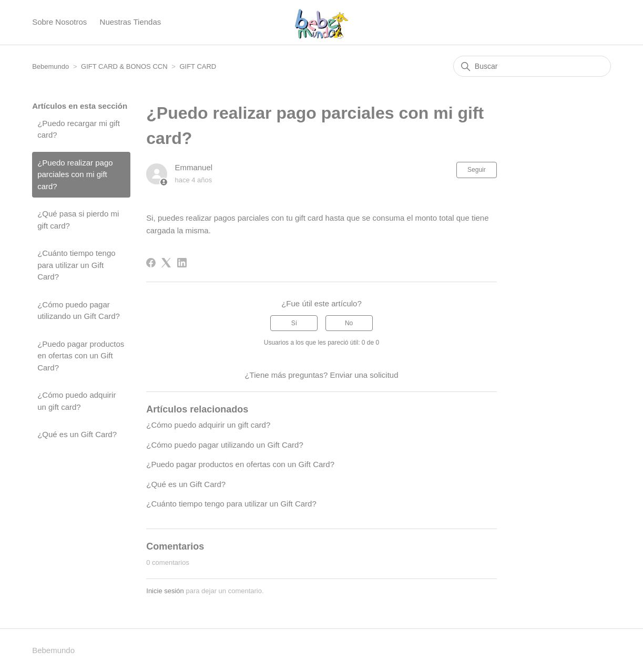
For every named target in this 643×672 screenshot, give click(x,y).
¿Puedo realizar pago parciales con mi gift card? (75, 174)
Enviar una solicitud (364, 375)
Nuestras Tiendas (131, 22)
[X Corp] (166, 263)
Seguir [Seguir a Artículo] (477, 170)
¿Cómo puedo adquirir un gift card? (76, 401)
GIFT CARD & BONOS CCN (124, 66)
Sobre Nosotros (59, 22)
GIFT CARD (198, 66)
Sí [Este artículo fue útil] (294, 323)
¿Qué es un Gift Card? (77, 434)
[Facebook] (151, 263)
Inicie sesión (165, 591)
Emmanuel (193, 167)
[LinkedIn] (182, 263)
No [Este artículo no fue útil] (349, 323)
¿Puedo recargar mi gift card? (79, 129)
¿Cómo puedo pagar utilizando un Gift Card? (79, 311)
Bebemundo (52, 66)
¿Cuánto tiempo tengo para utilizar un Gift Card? (76, 265)
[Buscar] (532, 66)
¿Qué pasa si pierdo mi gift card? (78, 220)
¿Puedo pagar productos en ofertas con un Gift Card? (81, 356)
